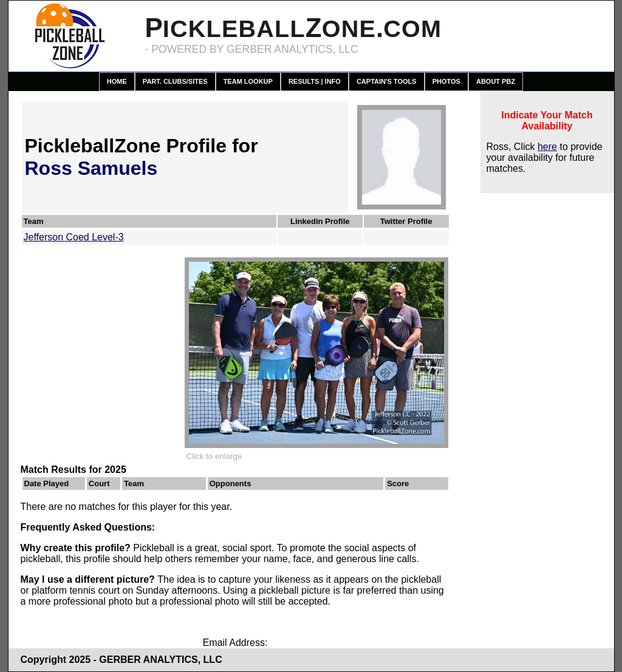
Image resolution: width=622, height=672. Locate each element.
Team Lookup (248, 81)
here (547, 147)
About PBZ (496, 81)
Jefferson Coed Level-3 (74, 237)
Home (117, 81)
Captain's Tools (387, 81)
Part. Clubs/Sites (175, 81)
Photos (446, 81)
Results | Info (315, 81)
